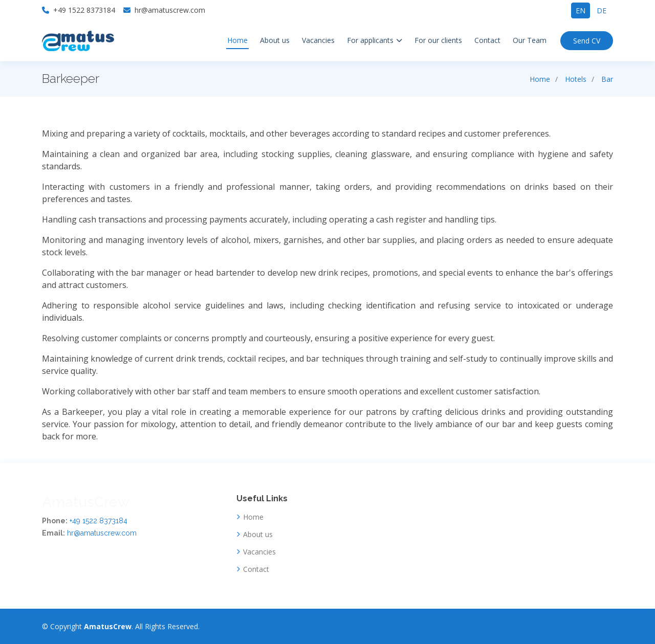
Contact (487, 40)
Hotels (576, 79)
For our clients (438, 40)
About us (275, 40)
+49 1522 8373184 (99, 521)
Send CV (587, 41)
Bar (607, 79)
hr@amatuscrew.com (102, 533)
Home (237, 40)
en (581, 10)
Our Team (530, 40)
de (602, 10)
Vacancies (318, 40)
